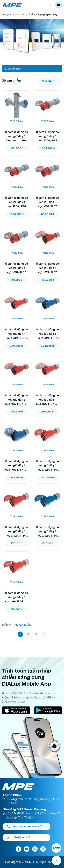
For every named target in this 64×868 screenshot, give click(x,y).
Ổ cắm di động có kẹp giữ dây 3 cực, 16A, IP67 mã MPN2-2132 (17, 466)
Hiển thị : (8, 625)
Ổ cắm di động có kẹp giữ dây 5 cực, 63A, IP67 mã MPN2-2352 (47, 202)
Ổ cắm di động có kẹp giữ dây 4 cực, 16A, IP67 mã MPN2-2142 (47, 400)
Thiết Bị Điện (16, 121)
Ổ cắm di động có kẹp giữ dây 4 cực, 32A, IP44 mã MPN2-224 (17, 532)
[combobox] (50, 81)
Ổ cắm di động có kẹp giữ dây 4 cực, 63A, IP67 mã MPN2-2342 (17, 268)
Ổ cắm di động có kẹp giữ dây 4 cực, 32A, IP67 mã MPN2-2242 (17, 334)
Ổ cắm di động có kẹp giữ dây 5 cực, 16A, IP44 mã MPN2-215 (17, 597)
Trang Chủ (7, 15)
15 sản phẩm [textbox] (23, 625)
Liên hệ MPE (18, 838)
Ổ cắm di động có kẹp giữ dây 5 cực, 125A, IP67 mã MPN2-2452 (47, 136)
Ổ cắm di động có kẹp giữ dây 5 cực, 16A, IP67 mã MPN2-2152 (17, 400)
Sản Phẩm (20, 15)
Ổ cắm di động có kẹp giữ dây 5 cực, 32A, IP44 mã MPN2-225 (47, 466)
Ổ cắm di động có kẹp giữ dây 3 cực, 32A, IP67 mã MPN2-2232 (47, 334)
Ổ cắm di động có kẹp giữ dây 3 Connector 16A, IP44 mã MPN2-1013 (17, 136)
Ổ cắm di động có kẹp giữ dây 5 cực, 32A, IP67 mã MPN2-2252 (47, 268)
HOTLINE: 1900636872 (24, 827)
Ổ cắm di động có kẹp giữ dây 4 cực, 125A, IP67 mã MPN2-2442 (17, 202)
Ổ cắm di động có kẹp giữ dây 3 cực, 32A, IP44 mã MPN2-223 (47, 532)
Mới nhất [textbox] (48, 81)
